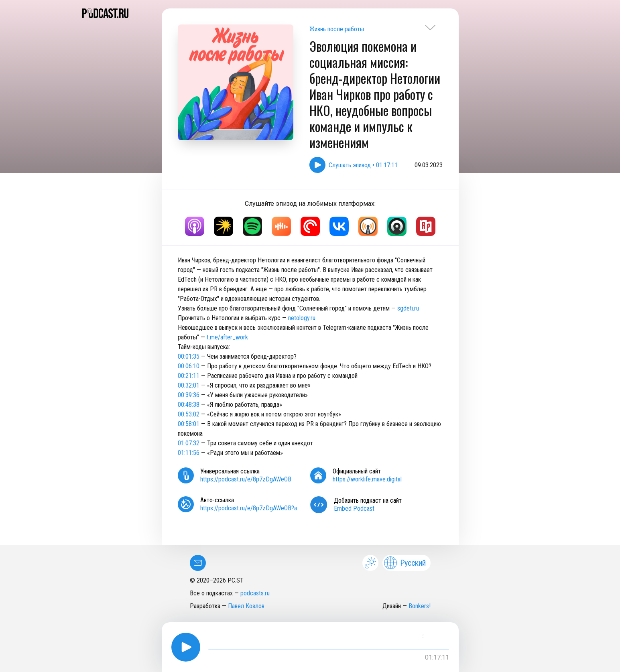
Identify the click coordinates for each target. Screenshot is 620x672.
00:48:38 (189, 405)
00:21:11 (189, 376)
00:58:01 (189, 424)
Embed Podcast (354, 509)
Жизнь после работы (337, 29)
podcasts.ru (255, 593)
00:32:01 (189, 385)
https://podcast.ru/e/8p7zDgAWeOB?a (249, 508)
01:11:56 (189, 453)
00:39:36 (189, 395)
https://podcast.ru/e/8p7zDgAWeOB (246, 479)
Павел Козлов (246, 606)
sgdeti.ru (408, 308)
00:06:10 (189, 366)
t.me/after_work (227, 337)
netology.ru (302, 318)
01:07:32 (189, 443)
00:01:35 (189, 356)
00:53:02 (189, 414)
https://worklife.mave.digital (367, 479)
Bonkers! (420, 606)
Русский (405, 563)
